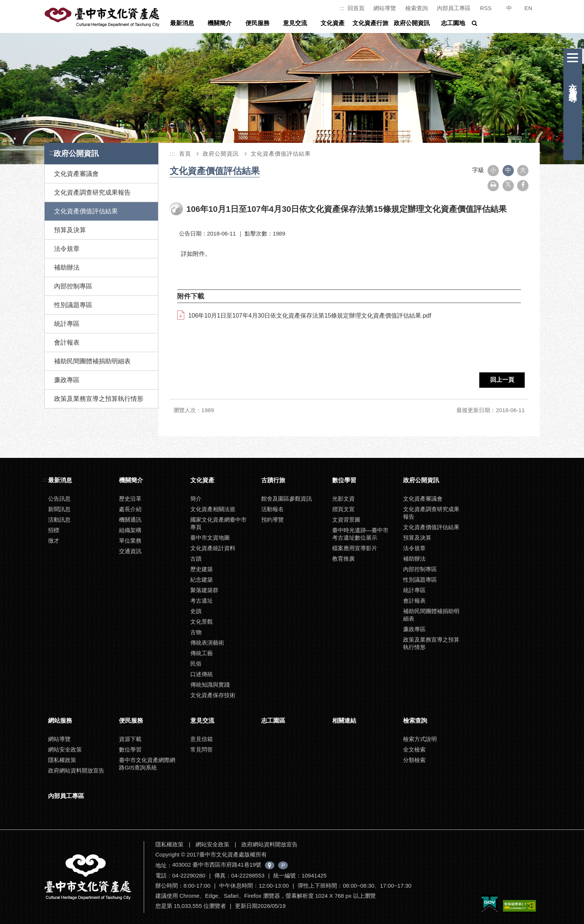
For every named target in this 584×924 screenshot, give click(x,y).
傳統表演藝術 (207, 643)
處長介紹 (130, 509)
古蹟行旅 (273, 480)
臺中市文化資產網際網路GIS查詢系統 (147, 764)
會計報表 (67, 343)
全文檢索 (414, 749)
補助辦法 (67, 268)
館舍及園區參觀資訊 (287, 499)
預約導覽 (272, 520)
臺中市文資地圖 (210, 538)
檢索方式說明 (420, 739)
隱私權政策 (62, 760)
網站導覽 (385, 8)
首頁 (185, 154)
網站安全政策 (65, 749)
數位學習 (344, 480)
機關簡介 (220, 23)
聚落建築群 (204, 590)
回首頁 (356, 8)
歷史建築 (202, 569)
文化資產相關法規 (213, 509)
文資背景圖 (346, 520)
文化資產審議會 (76, 174)
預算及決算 (70, 230)
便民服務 (257, 23)
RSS (486, 8)
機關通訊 (130, 520)
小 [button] (493, 170)
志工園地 (453, 23)
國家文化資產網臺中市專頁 (218, 523)
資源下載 (130, 739)
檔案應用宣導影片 (355, 548)
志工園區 (273, 721)
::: (342, 8)
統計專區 (67, 324)
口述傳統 (202, 674)
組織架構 (130, 530)
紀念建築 (202, 580)
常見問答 (202, 749)
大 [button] (523, 170)
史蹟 (196, 611)
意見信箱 (202, 739)
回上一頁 (501, 380)
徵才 (54, 541)
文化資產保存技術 (213, 695)
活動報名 (272, 509)
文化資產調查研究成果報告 (92, 193)
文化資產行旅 (370, 23)
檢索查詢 (417, 8)
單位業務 (130, 541)
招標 (54, 530)
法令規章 (67, 249)
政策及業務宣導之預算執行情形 (99, 399)
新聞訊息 (59, 509)
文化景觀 (202, 622)
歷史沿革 (130, 499)
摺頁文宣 (343, 509)
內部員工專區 (454, 8)
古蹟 (196, 559)
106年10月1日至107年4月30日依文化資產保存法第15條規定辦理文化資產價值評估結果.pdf (310, 316)
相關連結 (344, 721)
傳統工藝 (202, 653)
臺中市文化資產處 (103, 17)
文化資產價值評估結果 (86, 211)
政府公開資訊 (412, 23)
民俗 (196, 664)
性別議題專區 (73, 305)
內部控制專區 (73, 286)
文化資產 (333, 23)
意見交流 (295, 23)
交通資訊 (130, 551)
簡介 (196, 499)
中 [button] (508, 170)
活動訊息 (59, 520)
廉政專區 (67, 380)
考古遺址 (202, 601)
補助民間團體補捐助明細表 (92, 361)
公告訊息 (59, 499)
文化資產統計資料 (213, 548)
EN (528, 8)
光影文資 (343, 499)
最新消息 (182, 23)
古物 (196, 632)
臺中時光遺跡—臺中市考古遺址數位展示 (360, 534)
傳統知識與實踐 (210, 685)
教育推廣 (343, 559)
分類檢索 (414, 760)
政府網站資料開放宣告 (76, 770)
